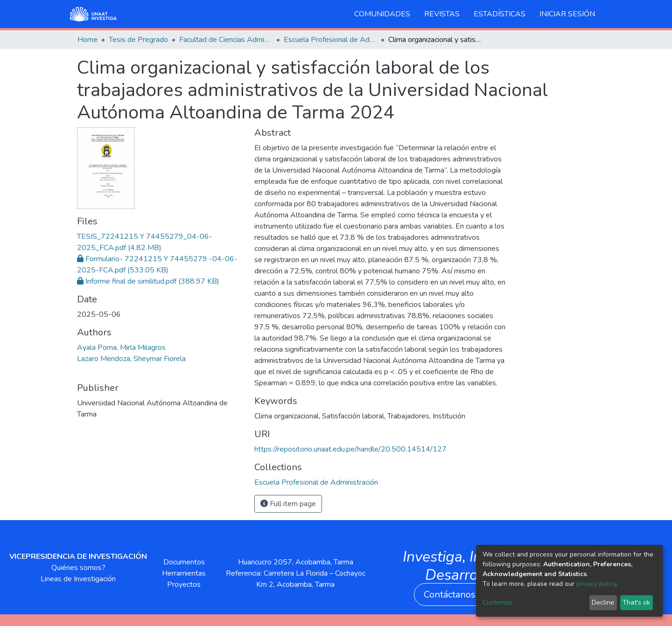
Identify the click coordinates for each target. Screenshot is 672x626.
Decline (603, 602)
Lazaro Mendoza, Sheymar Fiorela (131, 359)
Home (87, 40)
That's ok (636, 602)
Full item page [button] (288, 504)
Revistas (442, 14)
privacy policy (596, 584)
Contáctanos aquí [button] (460, 595)
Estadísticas (500, 14)
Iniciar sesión (567, 14)
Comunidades (382, 14)
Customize (498, 602)
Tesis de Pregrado (138, 40)
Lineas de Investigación (78, 579)
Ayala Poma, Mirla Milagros (121, 348)
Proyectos (184, 584)
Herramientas (184, 573)
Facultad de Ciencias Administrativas (226, 40)
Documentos (184, 562)
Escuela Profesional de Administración (330, 40)
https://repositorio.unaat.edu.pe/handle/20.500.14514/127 (350, 449)
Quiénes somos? (78, 568)
